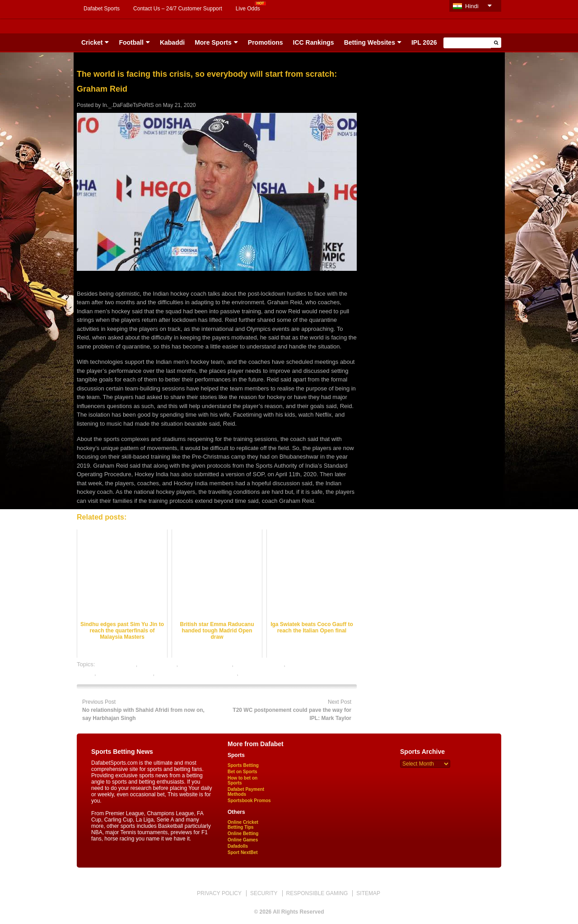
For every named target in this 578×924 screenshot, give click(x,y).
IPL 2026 (424, 42)
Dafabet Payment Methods (246, 792)
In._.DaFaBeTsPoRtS (128, 105)
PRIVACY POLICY (219, 893)
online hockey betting (125, 673)
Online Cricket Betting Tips (243, 825)
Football (131, 42)
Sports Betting (243, 765)
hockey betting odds (206, 664)
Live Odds (248, 9)
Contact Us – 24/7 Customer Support (178, 9)
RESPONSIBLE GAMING (317, 893)
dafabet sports (158, 664)
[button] (496, 43)
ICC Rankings (314, 42)
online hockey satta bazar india (197, 673)
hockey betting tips (260, 664)
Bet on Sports (242, 772)
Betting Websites (370, 42)
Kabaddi (172, 42)
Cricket (92, 42)
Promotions (266, 42)
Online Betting (243, 833)
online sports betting (266, 673)
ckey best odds (116, 664)
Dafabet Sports (102, 9)
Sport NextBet (243, 852)
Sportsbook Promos (249, 801)
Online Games (243, 840)
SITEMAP (368, 893)
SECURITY (264, 893)
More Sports (213, 42)
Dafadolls (238, 846)
